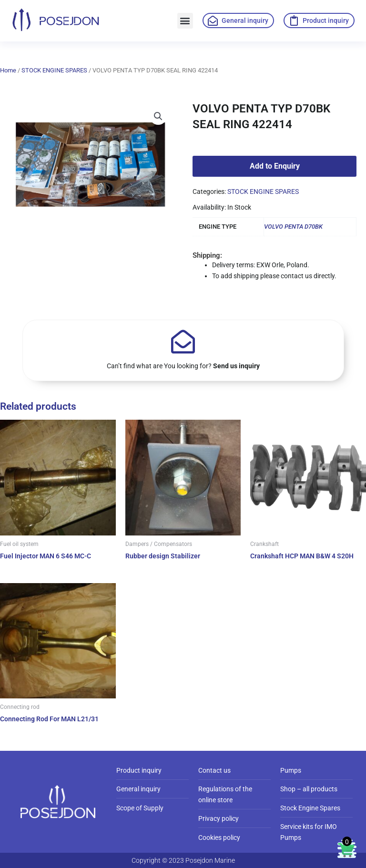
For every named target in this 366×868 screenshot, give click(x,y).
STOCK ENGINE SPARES (54, 70)
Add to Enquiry (275, 166)
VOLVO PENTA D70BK (293, 227)
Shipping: (207, 255)
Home (8, 70)
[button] (185, 21)
